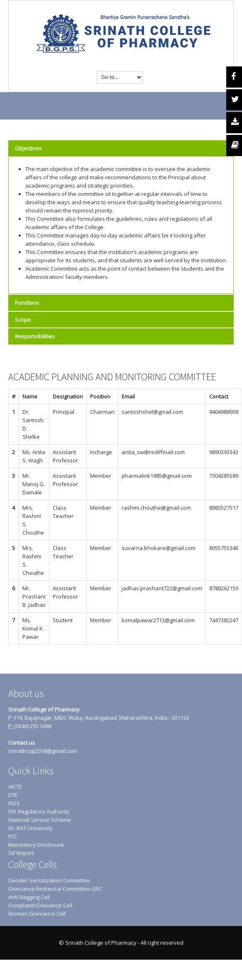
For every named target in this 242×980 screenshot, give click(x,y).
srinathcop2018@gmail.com (43, 751)
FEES (14, 803)
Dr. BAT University (31, 828)
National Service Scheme (40, 820)
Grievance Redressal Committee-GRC (55, 889)
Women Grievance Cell (37, 914)
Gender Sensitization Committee (49, 880)
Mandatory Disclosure (36, 845)
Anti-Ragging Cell (29, 897)
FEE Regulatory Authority (39, 811)
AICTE (15, 787)
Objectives (28, 148)
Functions (27, 303)
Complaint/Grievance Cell (40, 905)
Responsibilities (35, 336)
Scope (23, 320)
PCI (12, 836)
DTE (13, 795)
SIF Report (21, 853)
